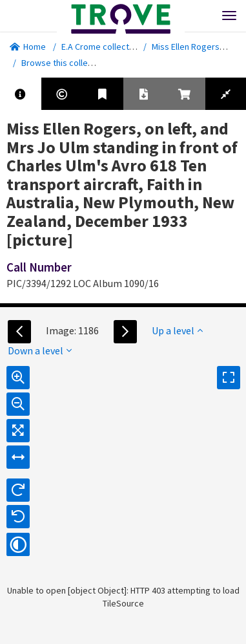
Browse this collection (69, 63)
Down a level (40, 350)
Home (28, 47)
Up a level (177, 330)
